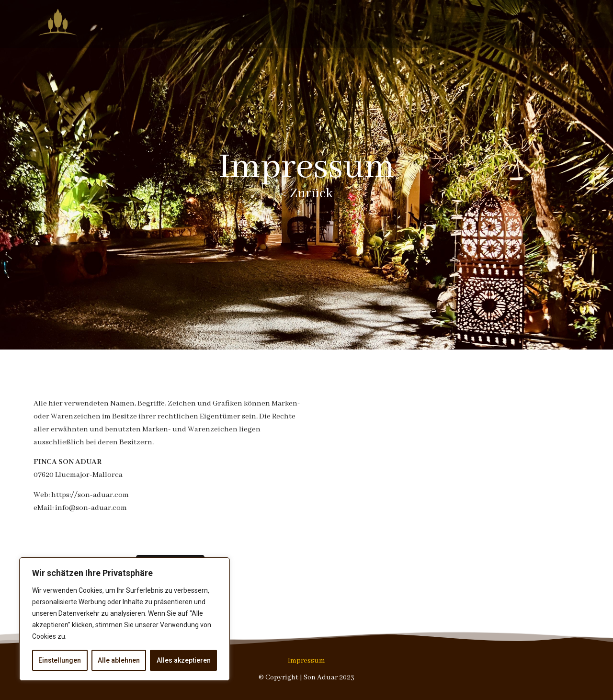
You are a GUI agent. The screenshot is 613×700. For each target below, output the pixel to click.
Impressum (306, 661)
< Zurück (306, 194)
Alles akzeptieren (184, 660)
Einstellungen (60, 660)
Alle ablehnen (119, 660)
